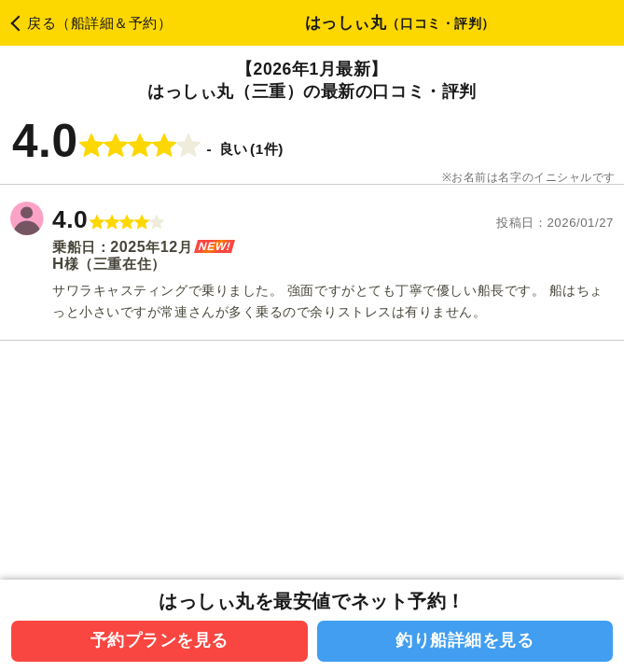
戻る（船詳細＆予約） (100, 23)
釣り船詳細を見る (465, 640)
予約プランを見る (159, 640)
